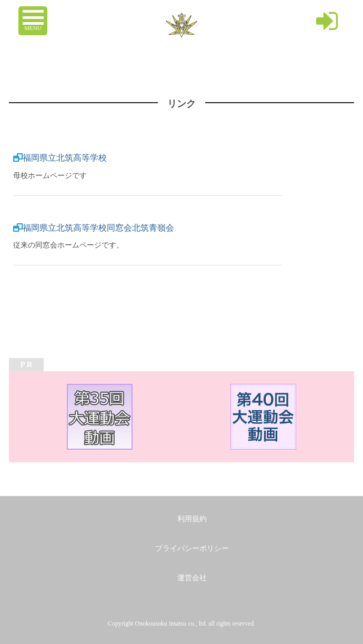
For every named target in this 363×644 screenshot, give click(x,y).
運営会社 (192, 578)
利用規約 (192, 519)
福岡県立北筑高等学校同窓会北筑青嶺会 (98, 228)
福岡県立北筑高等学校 (65, 158)
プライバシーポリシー (192, 548)
